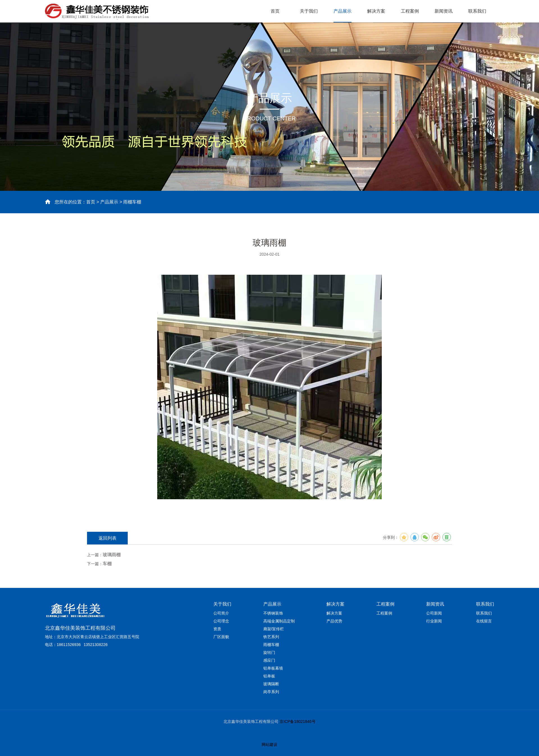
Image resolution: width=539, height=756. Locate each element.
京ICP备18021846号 (297, 721)
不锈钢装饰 (273, 613)
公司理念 (221, 621)
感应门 (269, 660)
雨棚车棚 (271, 645)
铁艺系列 (271, 637)
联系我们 (477, 11)
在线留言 (484, 621)
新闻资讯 (444, 11)
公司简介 (221, 613)
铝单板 (269, 676)
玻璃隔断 (271, 684)
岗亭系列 (271, 692)
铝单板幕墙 (273, 668)
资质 (217, 629)
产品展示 (342, 11)
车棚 (107, 564)
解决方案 (376, 11)
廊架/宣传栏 (274, 629)
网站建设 (269, 744)
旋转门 (269, 652)
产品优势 (334, 621)
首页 (275, 11)
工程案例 (410, 11)
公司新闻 (434, 613)
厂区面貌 (221, 637)
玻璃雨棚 (112, 555)
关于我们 (309, 11)
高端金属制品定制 (279, 621)
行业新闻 (434, 621)
